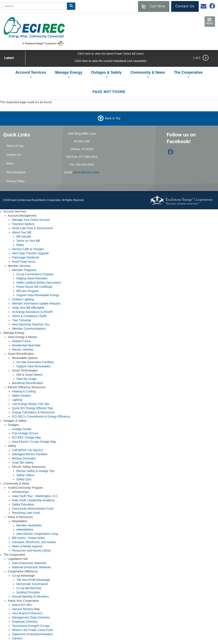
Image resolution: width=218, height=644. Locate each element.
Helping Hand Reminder (32, 278)
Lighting (17, 400)
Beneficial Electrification (27, 383)
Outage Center (22, 429)
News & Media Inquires (27, 546)
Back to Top (113, 118)
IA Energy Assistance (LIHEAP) (32, 312)
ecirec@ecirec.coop (86, 172)
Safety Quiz (24, 479)
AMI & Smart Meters (30, 375)
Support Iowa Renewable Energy (38, 295)
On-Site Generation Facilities (35, 362)
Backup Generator (24, 458)
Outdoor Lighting (23, 299)
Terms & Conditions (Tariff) (29, 316)
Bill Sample (24, 237)
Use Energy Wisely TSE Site (31, 404)
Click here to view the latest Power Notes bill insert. (111, 54)
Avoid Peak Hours (24, 262)
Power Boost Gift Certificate (34, 287)
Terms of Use (15, 146)
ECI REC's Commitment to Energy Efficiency (41, 416)
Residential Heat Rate (26, 345)
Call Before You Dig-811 (28, 450)
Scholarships (20, 492)
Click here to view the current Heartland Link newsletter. (111, 61)
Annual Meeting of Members (30, 596)
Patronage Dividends (26, 257)
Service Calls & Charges (28, 249)
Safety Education (23, 504)
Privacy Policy (15, 181)
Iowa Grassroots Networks (29, 563)
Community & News (148, 74)
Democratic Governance (32, 584)
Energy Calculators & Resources (33, 412)
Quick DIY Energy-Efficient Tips (32, 408)
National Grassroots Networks (31, 567)
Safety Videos (25, 475)
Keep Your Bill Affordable (28, 308)
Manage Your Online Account (31, 220)
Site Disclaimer (16, 172)
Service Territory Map (26, 609)
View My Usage (27, 379)
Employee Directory (25, 622)
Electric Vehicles (23, 350)
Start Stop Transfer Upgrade (30, 253)
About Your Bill (22, 232)
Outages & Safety (106, 74)
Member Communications (29, 329)
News (10, 163)
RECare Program (28, 291)
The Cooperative (188, 74)
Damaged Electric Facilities (30, 454)
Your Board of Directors (27, 613)
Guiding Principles (28, 592)
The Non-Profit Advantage (33, 580)
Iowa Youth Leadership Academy (33, 500)
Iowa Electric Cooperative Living (37, 534)
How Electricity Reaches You (31, 324)
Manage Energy (69, 74)
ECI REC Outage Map (26, 437)
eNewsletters (25, 530)
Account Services (31, 74)
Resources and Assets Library (31, 550)
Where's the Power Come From (33, 630)
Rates (20, 245)
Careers (17, 638)
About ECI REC (22, 605)
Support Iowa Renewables (33, 366)
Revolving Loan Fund (26, 513)
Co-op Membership (29, 588)
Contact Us (14, 155)
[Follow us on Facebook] (171, 153)
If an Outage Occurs (25, 433)
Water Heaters (21, 396)
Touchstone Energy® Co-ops (31, 626)
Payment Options (23, 224)
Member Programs (24, 270)
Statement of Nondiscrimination (32, 634)
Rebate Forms (21, 341)
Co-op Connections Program (35, 274)
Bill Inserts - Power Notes (28, 538)
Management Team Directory (31, 617)
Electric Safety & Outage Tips (35, 471)
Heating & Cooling (24, 391)
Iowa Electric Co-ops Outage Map (34, 442)
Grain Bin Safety (23, 463)
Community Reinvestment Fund (33, 509)
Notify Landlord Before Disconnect (39, 283)
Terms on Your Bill (28, 241)
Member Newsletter (29, 525)
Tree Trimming (21, 320)
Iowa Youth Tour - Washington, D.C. (35, 496)
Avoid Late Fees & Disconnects (32, 228)
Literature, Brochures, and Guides (34, 542)
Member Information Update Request (36, 303)
